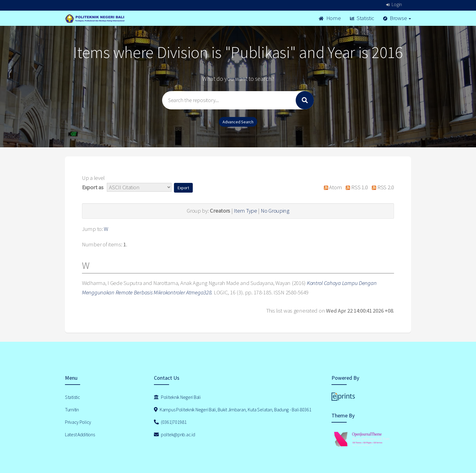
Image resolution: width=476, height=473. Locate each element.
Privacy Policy (78, 422)
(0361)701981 (170, 422)
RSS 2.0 (382, 187)
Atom (331, 187)
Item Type (245, 211)
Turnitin (72, 410)
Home (330, 18)
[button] (183, 188)
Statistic (362, 18)
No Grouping (275, 211)
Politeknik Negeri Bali (177, 397)
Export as (93, 187)
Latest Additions (80, 434)
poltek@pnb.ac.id (175, 434)
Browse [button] (397, 18)
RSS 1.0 (355, 187)
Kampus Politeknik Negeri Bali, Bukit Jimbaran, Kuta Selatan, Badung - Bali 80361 (233, 410)
